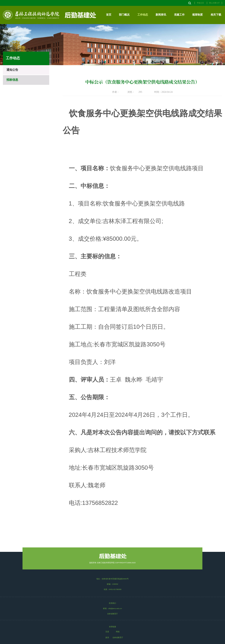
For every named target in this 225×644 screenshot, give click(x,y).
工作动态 (143, 15)
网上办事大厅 (214, 3)
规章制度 (197, 15)
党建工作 (179, 15)
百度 (107, 632)
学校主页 (200, 3)
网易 (118, 632)
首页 (109, 15)
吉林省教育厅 (118, 637)
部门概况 (124, 15)
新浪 (107, 637)
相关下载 (216, 15)
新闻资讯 (161, 15)
